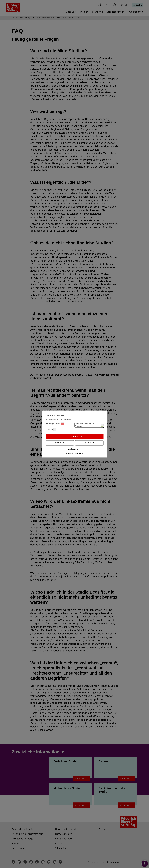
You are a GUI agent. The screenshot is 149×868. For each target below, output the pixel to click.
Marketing (51, 429)
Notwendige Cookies (55, 424)
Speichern (89, 443)
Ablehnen (60, 443)
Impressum (69, 453)
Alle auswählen (74, 436)
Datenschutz (79, 453)
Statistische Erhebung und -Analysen (89, 425)
